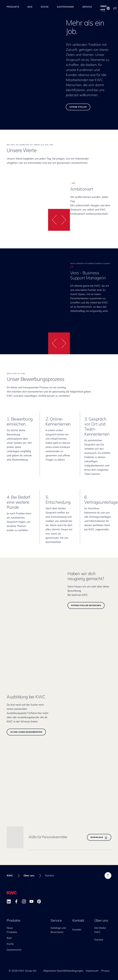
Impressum (92, 969)
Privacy (105, 969)
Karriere (99, 938)
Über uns (104, 7)
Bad (30, 7)
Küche (45, 7)
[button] (54, 218)
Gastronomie (66, 7)
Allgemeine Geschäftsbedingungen (63, 969)
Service (87, 7)
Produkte (13, 7)
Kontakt (78, 919)
